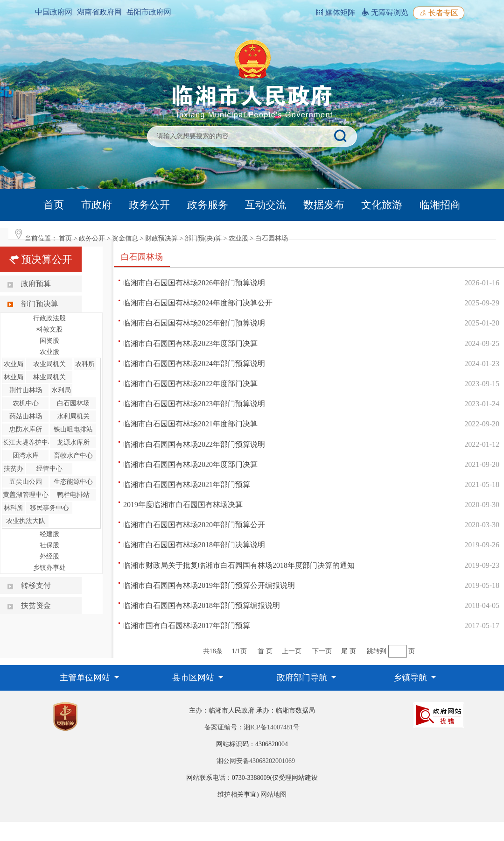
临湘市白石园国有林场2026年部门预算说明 (194, 283)
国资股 (49, 341)
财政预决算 (161, 238)
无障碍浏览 (385, 12)
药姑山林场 (26, 416)
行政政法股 (49, 318)
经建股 (49, 534)
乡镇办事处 (49, 568)
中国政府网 (54, 12)
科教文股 (49, 329)
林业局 (14, 377)
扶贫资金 (36, 605)
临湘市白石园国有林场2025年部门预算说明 (194, 323)
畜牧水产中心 (73, 456)
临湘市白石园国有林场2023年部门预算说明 (194, 404)
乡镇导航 (411, 678)
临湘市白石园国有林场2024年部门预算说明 (194, 364)
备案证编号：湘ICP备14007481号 (252, 727)
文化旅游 (382, 205)
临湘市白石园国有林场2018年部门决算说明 (194, 545)
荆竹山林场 (26, 390)
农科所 (85, 364)
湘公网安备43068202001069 (256, 761)
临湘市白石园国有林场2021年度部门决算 (190, 424)
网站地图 (273, 795)
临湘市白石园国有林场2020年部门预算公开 (194, 525)
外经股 (49, 556)
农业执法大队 (26, 521)
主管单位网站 (86, 678)
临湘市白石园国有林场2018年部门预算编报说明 (202, 605)
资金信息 (125, 238)
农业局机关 (49, 364)
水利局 (61, 390)
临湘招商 (440, 205)
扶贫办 (14, 469)
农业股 (238, 238)
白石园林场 (272, 238)
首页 (54, 205)
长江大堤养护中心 (28, 442)
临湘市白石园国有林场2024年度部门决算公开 (198, 303)
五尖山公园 (26, 482)
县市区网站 (194, 678)
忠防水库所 (26, 429)
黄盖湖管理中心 (26, 495)
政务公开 (149, 205)
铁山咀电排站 (73, 429)
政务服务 (208, 205)
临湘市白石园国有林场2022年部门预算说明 (194, 444)
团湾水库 (26, 456)
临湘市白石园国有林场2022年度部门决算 (190, 384)
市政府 (97, 205)
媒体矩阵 (336, 12)
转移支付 (36, 585)
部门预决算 (40, 304)
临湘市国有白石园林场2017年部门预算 (187, 625)
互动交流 (266, 205)
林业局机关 (49, 377)
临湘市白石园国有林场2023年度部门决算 (190, 343)
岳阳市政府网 (149, 12)
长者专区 (439, 13)
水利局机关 (73, 416)
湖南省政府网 (99, 12)
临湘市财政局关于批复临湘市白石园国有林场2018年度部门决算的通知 (239, 565)
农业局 (14, 364)
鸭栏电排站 (73, 495)
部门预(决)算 (203, 238)
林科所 (14, 508)
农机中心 (26, 403)
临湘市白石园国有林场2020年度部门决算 (190, 464)
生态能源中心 (73, 482)
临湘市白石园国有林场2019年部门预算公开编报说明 (209, 585)
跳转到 (377, 651)
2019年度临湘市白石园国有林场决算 (183, 505)
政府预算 (36, 284)
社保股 (49, 545)
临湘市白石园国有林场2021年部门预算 (187, 484)
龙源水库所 (73, 442)
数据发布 (324, 205)
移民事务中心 (49, 508)
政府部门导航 (303, 678)
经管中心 (49, 469)
